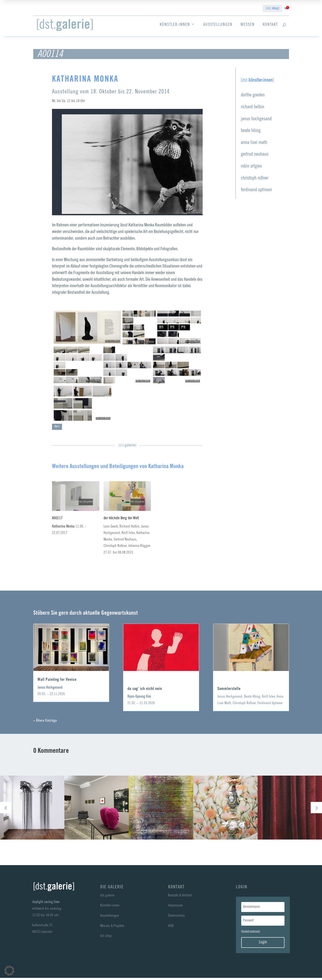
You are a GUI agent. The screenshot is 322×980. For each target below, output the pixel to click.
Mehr (57, 429)
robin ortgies (251, 168)
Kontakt (270, 25)
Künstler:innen (178, 25)
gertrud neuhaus (255, 157)
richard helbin (253, 109)
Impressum (175, 908)
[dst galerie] (65, 25)
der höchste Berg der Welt (121, 520)
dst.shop (106, 938)
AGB (171, 928)
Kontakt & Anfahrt (180, 898)
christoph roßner (255, 180)
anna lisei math (254, 145)
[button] (316, 810)
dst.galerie (107, 898)
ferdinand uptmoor (256, 192)
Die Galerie (112, 889)
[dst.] (273, 9)
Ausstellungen (218, 25)
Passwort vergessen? (251, 934)
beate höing (251, 133)
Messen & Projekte (112, 928)
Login (263, 945)
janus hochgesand (256, 121)
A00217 (57, 520)
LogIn (242, 889)
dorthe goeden (253, 97)
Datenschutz (176, 918)
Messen (248, 25)
